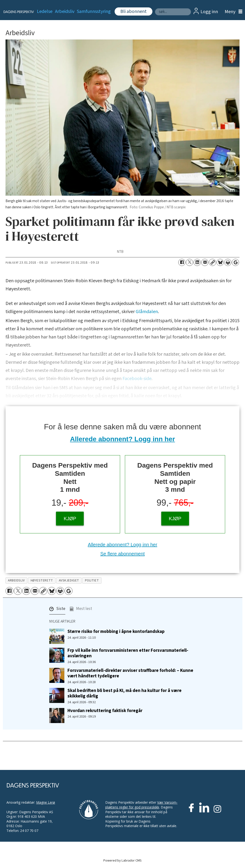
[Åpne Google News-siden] (235, 262)
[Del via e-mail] (205, 262)
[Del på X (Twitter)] (189, 262)
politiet (92, 580)
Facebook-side (137, 379)
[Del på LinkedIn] (197, 262)
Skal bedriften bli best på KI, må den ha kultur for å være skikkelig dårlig (125, 693)
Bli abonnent (134, 11)
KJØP (70, 519)
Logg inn (209, 12)
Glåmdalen (147, 312)
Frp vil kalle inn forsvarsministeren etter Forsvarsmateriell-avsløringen (128, 653)
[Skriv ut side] (228, 262)
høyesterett (42, 580)
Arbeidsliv (65, 11)
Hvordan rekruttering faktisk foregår (105, 711)
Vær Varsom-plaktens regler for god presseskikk (141, 805)
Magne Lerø (46, 802)
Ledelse (45, 11)
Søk (155, 8)
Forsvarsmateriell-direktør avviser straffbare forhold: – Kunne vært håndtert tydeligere (130, 673)
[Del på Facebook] (182, 262)
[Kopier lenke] (212, 262)
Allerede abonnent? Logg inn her (123, 439)
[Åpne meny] (232, 12)
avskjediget (69, 580)
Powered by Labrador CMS (122, 860)
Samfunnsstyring (94, 11)
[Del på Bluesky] (220, 262)
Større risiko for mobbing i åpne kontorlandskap (116, 631)
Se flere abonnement (122, 554)
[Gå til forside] (16, 12)
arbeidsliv (16, 580)
